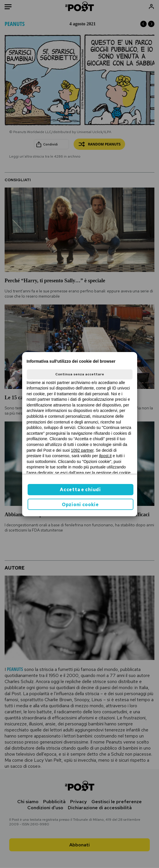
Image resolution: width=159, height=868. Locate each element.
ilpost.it (106, 456)
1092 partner (82, 450)
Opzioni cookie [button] (80, 505)
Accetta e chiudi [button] (80, 490)
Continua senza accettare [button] (80, 374)
